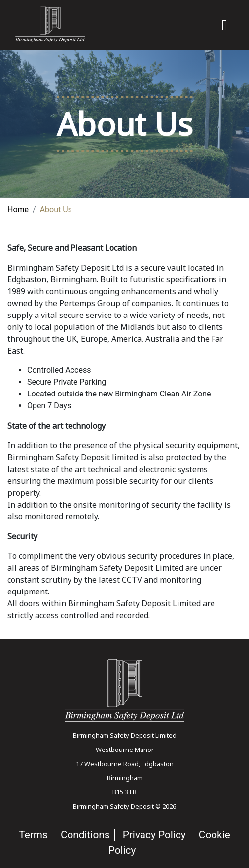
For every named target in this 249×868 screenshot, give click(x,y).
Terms (33, 835)
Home (18, 210)
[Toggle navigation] (225, 25)
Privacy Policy (154, 835)
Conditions (85, 835)
